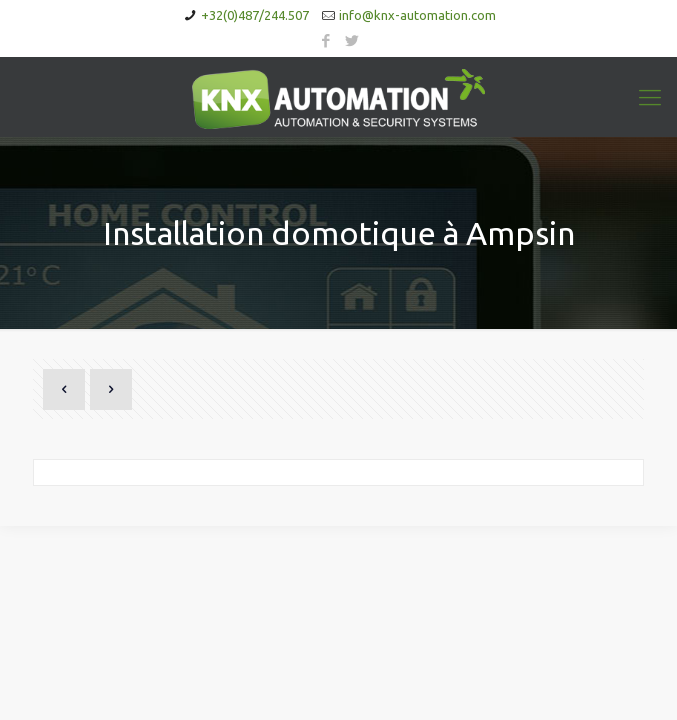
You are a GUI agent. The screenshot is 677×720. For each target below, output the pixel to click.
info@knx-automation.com (417, 15)
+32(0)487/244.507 (255, 15)
